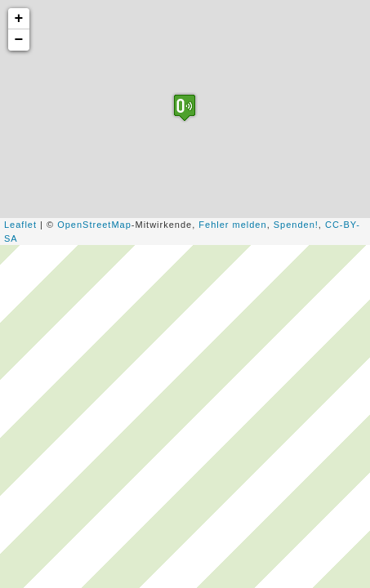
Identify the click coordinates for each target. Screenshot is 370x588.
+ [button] (20, 19)
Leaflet (20, 225)
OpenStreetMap (94, 225)
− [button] (20, 40)
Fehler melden (232, 225)
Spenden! (296, 225)
